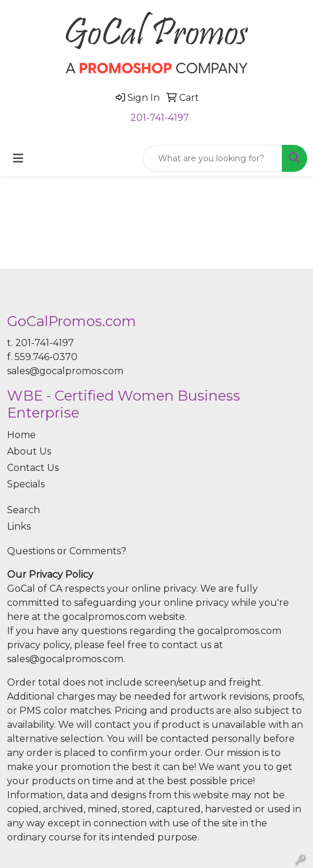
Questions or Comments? (67, 551)
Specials (26, 484)
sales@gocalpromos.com (65, 371)
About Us (29, 451)
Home (21, 435)
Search (23, 510)
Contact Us (33, 468)
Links (19, 526)
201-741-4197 (160, 118)
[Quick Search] (213, 158)
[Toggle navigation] (18, 158)
